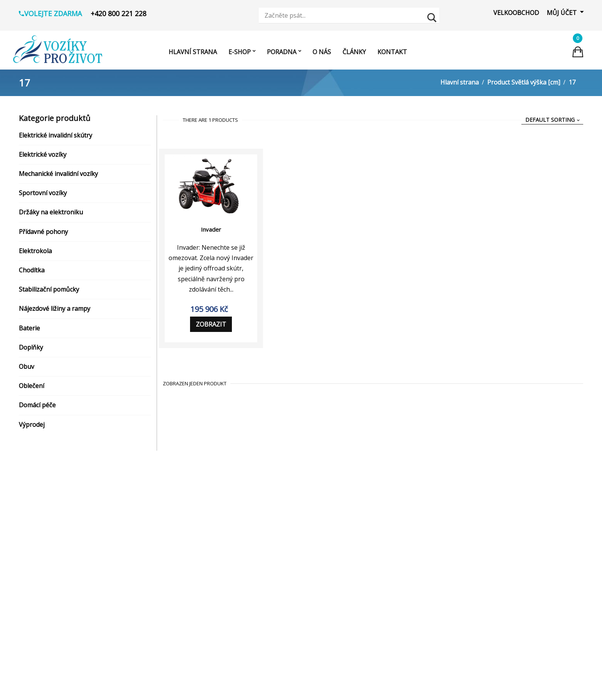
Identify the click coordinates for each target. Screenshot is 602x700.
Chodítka (32, 272)
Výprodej (32, 427)
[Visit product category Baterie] (172, 657)
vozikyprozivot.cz (253, 549)
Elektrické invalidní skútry (55, 138)
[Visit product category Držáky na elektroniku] (172, 579)
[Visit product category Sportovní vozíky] (172, 564)
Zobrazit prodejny (249, 592)
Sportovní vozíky (43, 195)
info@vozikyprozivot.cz (262, 534)
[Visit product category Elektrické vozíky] (172, 532)
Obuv (26, 369)
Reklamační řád (56, 549)
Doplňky (31, 350)
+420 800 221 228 (253, 519)
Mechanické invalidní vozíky (58, 176)
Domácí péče (37, 407)
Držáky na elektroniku (51, 215)
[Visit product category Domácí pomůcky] (172, 688)
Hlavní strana (460, 85)
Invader (211, 232)
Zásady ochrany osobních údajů (80, 534)
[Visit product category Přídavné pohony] (172, 595)
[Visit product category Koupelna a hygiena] (172, 673)
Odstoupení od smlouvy (68, 579)
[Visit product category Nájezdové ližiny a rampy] (172, 642)
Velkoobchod (516, 13)
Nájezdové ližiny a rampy (55, 311)
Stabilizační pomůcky (49, 292)
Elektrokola (35, 253)
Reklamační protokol (64, 564)
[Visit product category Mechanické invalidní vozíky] (172, 548)
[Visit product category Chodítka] (172, 626)
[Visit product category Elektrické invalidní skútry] (172, 517)
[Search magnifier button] (433, 17)
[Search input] (344, 15)
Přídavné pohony (43, 234)
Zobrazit (211, 327)
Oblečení (31, 388)
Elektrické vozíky (43, 157)
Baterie (29, 330)
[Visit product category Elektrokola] (172, 610)
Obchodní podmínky (63, 519)
